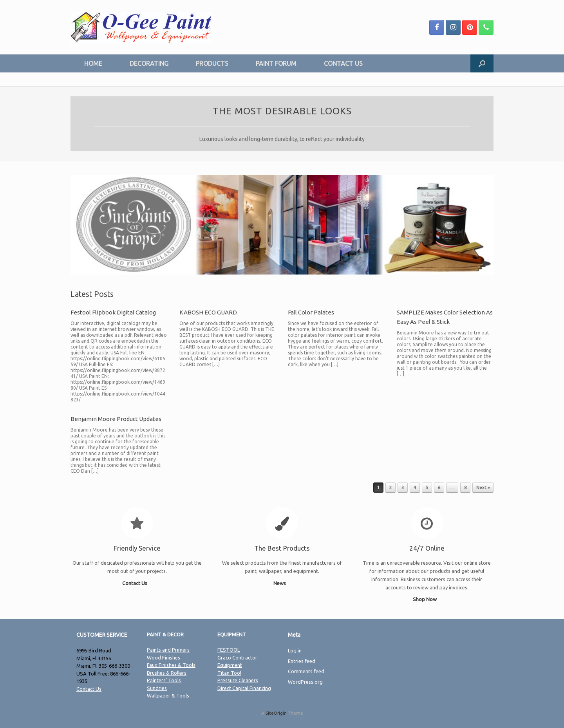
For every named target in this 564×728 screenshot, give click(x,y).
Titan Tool (229, 673)
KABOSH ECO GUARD (208, 312)
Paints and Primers (168, 650)
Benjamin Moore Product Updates (116, 419)
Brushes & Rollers (167, 673)
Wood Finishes (164, 658)
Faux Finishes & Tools (171, 665)
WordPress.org (305, 682)
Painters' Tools (164, 680)
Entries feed (302, 661)
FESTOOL (229, 650)
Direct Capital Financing (244, 688)
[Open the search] (482, 63)
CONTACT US (343, 63)
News (282, 583)
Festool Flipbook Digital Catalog (113, 312)
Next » (483, 488)
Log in (295, 650)
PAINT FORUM (276, 63)
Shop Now (427, 599)
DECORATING (149, 63)
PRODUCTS (212, 63)
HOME (93, 63)
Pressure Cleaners (238, 680)
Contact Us (137, 583)
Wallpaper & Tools (168, 695)
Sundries (157, 688)
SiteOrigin (276, 713)
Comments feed (306, 671)
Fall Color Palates (311, 312)
